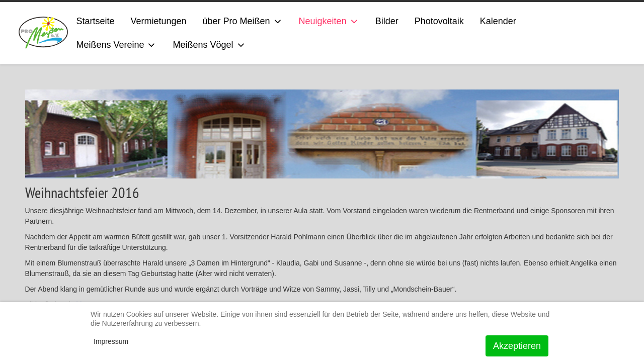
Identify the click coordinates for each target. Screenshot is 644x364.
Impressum (111, 341)
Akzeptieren (517, 346)
